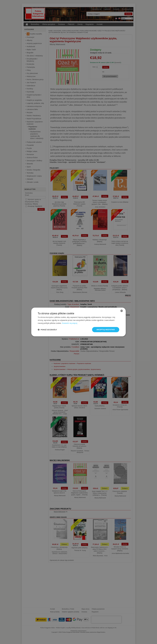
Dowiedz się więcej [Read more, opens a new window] (70, 323)
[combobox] (122, 311)
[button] (47, 330)
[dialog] (78, 322)
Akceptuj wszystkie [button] (106, 330)
